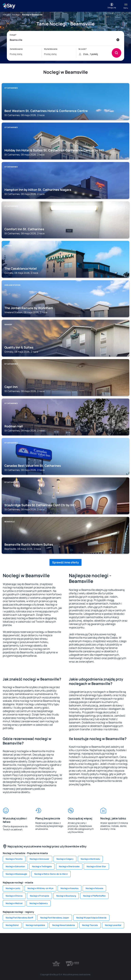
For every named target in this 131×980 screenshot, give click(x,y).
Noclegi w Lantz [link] (13, 888)
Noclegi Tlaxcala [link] (90, 925)
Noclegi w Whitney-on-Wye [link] (40, 888)
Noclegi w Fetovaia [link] (94, 888)
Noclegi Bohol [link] (12, 925)
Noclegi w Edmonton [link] (15, 866)
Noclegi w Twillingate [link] (42, 866)
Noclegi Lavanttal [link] (113, 925)
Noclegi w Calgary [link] (65, 859)
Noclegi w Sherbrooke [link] (69, 866)
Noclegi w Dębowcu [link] (39, 903)
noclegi (16, 15)
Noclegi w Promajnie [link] (39, 896)
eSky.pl (6, 15)
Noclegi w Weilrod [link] (14, 903)
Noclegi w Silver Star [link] (96, 866)
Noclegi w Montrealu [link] (90, 859)
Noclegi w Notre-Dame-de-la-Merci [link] (51, 874)
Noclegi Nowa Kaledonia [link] (64, 925)
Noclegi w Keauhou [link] (70, 888)
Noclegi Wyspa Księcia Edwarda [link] (91, 918)
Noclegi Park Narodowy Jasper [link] (55, 918)
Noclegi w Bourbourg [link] (66, 896)
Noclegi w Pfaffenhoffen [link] (94, 896)
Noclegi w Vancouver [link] (39, 859)
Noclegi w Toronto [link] (14, 859)
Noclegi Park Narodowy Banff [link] (19, 918)
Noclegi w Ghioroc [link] (14, 896)
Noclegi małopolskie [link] (35, 925)
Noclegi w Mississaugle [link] (16, 874)
